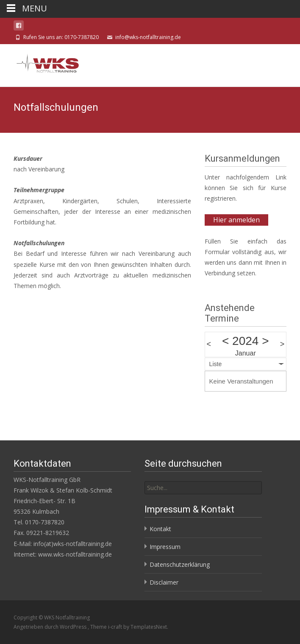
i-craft (116, 627)
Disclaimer (164, 582)
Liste (216, 364)
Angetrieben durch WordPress (51, 627)
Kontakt (160, 529)
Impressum (165, 547)
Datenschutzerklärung (180, 564)
